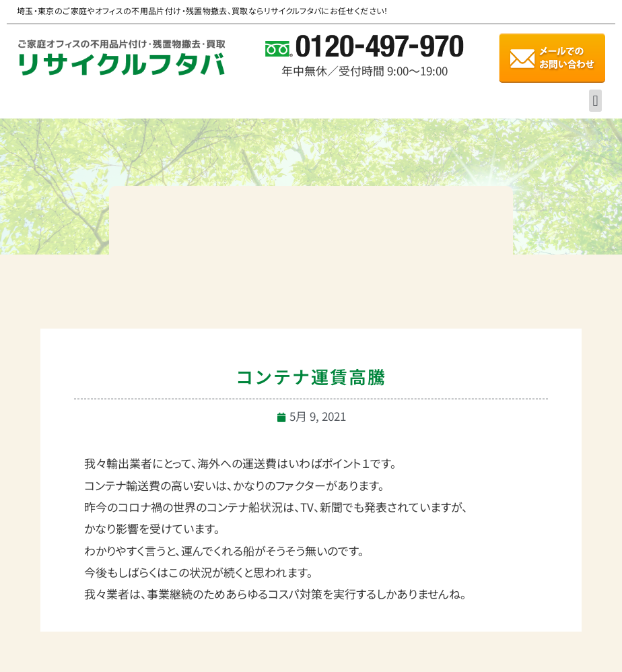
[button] (595, 101)
